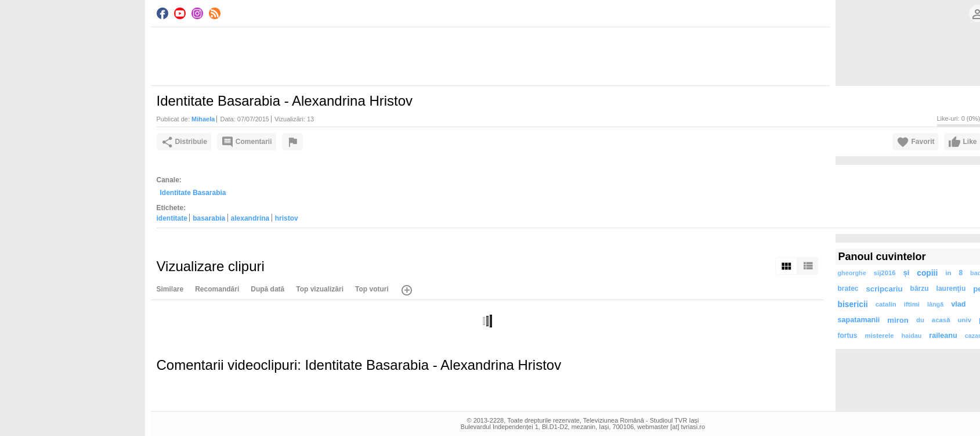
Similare (170, 289)
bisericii (853, 305)
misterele (880, 336)
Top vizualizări (320, 289)
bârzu (920, 289)
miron (898, 320)
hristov (287, 218)
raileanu (943, 336)
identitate (172, 218)
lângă (935, 304)
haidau (912, 336)
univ (965, 320)
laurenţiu (951, 289)
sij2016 (885, 273)
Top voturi (372, 289)
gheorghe (852, 273)
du (920, 320)
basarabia (209, 218)
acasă (941, 320)
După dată (267, 289)
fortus (848, 336)
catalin (886, 304)
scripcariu (885, 289)
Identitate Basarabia (193, 193)
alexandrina (250, 218)
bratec (848, 289)
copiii (927, 273)
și (907, 273)
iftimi (912, 304)
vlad (958, 304)
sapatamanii (859, 320)
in (948, 273)
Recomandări (217, 289)
